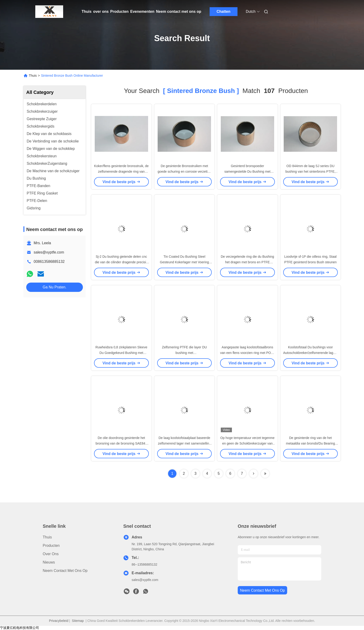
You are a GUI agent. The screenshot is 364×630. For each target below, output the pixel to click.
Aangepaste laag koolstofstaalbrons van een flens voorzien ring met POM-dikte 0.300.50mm (247, 353)
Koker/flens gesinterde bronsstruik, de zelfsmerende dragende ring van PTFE (121, 172)
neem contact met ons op (262, 590)
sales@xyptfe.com (49, 252)
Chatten (224, 12)
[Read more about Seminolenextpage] (253, 474)
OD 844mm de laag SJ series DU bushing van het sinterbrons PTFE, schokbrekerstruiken (310, 172)
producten (51, 546)
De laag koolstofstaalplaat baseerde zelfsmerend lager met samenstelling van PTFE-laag (184, 443)
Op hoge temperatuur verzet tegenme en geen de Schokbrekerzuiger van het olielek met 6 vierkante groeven (247, 443)
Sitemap (78, 621)
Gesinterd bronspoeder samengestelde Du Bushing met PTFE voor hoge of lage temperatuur (247, 172)
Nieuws (49, 562)
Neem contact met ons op (179, 12)
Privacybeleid (59, 621)
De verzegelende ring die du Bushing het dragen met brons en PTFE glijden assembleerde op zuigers (247, 262)
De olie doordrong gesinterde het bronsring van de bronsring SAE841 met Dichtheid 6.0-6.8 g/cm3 (121, 443)
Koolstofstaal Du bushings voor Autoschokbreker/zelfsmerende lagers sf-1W (310, 353)
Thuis (87, 12)
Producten (119, 12)
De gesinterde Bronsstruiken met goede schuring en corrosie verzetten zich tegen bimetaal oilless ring (184, 172)
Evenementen (142, 12)
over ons (101, 12)
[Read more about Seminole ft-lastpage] (265, 474)
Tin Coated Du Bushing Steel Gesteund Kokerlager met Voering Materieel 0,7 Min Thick (184, 262)
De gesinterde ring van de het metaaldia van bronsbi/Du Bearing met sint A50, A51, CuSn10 (310, 443)
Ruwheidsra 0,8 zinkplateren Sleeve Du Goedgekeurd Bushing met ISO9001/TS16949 (121, 353)
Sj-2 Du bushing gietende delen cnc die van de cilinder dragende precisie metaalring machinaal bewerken (121, 262)
